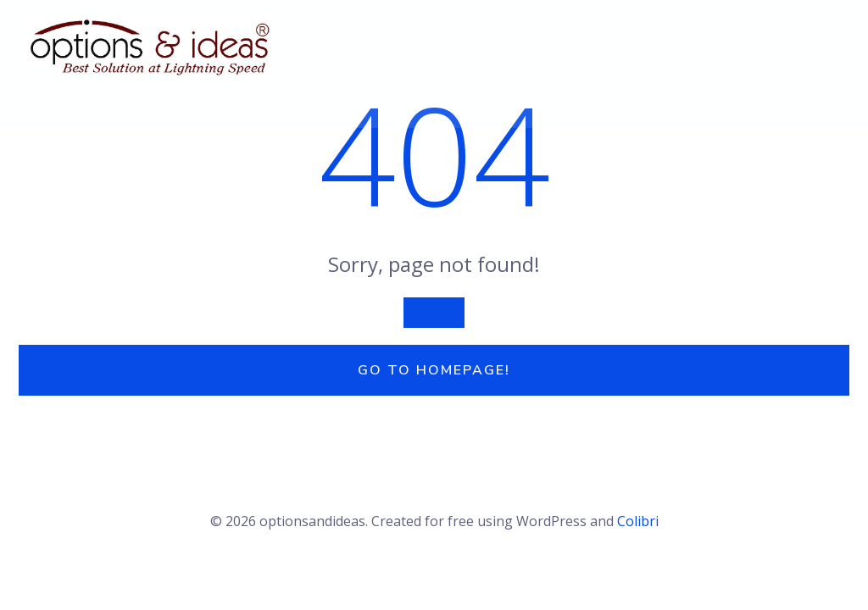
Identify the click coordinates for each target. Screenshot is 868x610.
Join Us (626, 94)
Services (414, 94)
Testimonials (526, 94)
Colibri (638, 521)
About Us (261, 94)
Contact (712, 94)
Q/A (335, 94)
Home (179, 94)
